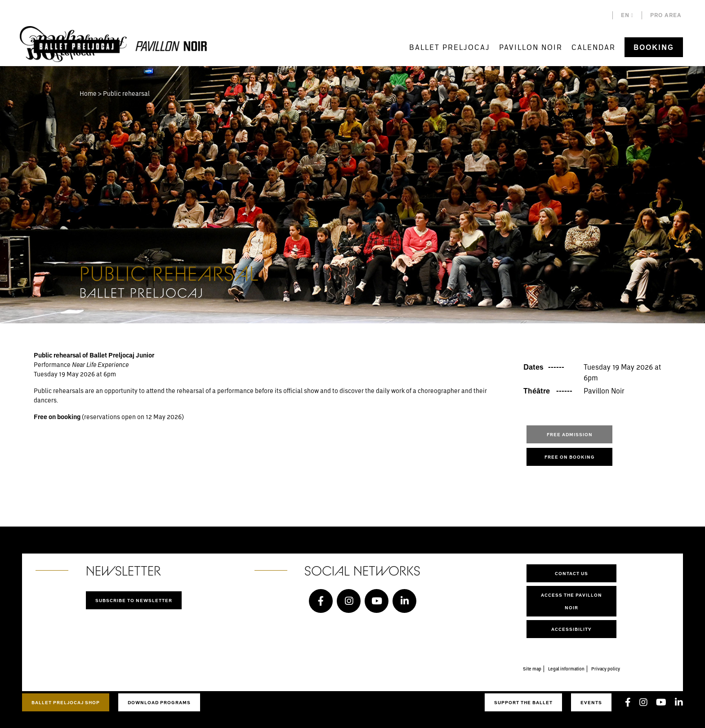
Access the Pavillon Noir (571, 601)
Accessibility (571, 629)
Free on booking (570, 457)
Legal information (566, 669)
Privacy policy (606, 669)
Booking (654, 47)
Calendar (593, 47)
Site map (532, 669)
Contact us (571, 573)
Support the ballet (523, 702)
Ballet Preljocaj (450, 47)
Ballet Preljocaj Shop (66, 702)
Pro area (666, 15)
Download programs (159, 702)
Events (591, 702)
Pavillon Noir (531, 47)
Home (88, 93)
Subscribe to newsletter (134, 600)
